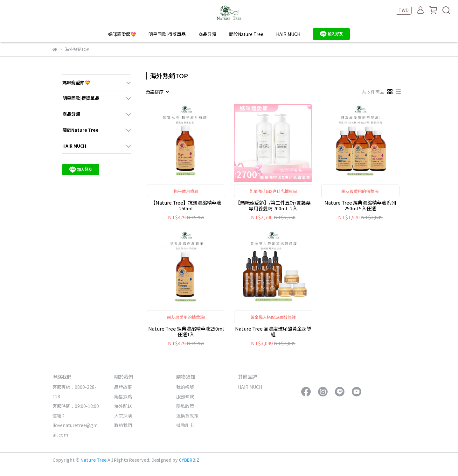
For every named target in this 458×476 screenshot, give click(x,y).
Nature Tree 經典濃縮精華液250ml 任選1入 (186, 332)
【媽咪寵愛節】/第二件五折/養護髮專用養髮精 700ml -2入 (273, 206)
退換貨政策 (187, 416)
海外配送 (123, 406)
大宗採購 (123, 416)
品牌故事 (123, 387)
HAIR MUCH (288, 34)
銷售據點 (123, 396)
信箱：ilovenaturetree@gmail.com (75, 425)
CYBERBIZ (189, 460)
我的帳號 (185, 387)
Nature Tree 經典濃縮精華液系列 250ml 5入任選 (360, 206)
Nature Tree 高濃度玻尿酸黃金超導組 (273, 332)
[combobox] (157, 92)
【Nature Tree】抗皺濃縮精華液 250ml (186, 206)
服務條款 (185, 396)
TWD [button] (404, 10)
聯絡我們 (123, 425)
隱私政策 (185, 406)
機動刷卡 (185, 425)
